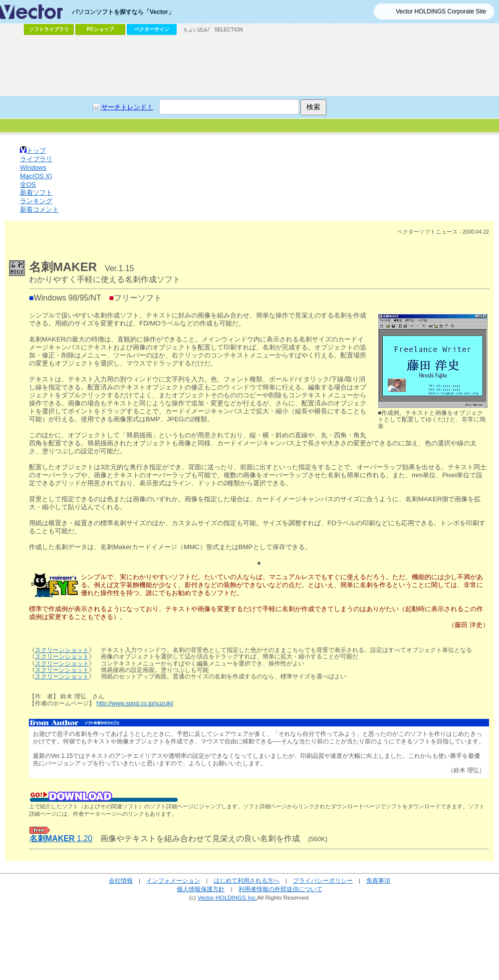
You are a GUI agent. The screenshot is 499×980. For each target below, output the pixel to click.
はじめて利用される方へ (247, 880)
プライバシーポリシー (323, 880)
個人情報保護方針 (201, 889)
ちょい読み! (196, 30)
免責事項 (378, 880)
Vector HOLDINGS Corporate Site (441, 11)
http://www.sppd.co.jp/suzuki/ (135, 703)
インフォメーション (173, 880)
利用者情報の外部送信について (280, 889)
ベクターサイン (152, 29)
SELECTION (229, 30)
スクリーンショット (62, 650)
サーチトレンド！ (127, 107)
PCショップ (100, 29)
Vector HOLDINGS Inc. (228, 897)
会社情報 (121, 880)
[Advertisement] (249, 65)
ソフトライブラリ (49, 29)
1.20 (61, 838)
